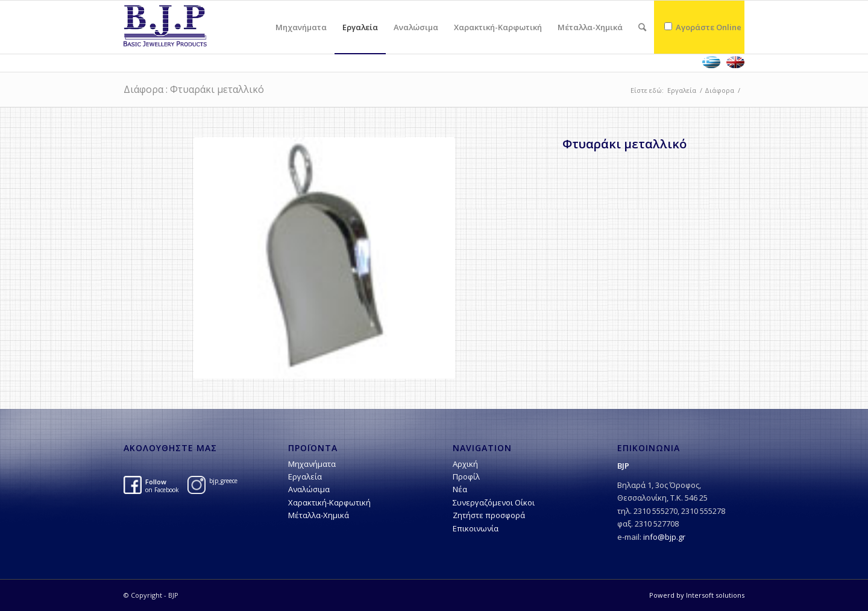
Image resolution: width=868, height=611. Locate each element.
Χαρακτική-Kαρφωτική (329, 502)
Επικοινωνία (476, 528)
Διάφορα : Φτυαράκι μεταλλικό (194, 89)
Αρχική (465, 464)
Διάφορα (719, 90)
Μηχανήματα (312, 464)
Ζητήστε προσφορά (489, 515)
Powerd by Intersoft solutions (697, 595)
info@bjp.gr (664, 537)
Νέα (460, 489)
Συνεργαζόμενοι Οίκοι (494, 502)
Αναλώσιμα (309, 489)
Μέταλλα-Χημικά (319, 515)
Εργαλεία (682, 90)
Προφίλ (466, 476)
